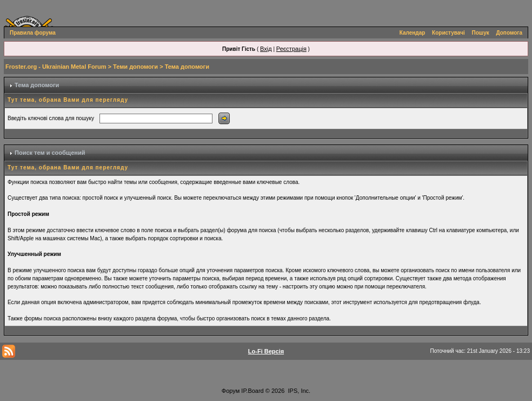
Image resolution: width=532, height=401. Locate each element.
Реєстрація (291, 49)
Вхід (266, 49)
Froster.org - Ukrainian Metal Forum (56, 67)
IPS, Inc (299, 391)
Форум (231, 391)
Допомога (509, 33)
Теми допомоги (135, 67)
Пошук (481, 33)
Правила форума (33, 33)
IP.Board (252, 391)
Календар (413, 33)
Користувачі (448, 33)
